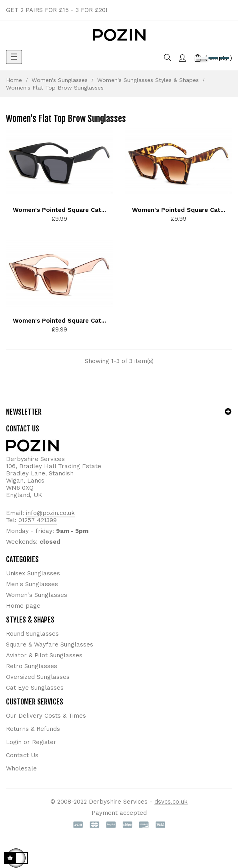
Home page (23, 606)
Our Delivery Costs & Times (46, 716)
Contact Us (22, 755)
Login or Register (31, 742)
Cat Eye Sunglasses (35, 688)
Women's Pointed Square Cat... (59, 210)
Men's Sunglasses (32, 584)
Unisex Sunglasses (33, 573)
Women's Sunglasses (37, 595)
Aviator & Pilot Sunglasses (44, 655)
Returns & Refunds (33, 729)
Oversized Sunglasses (38, 677)
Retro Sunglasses (32, 666)
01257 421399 (38, 520)
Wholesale (21, 768)
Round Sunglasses (32, 634)
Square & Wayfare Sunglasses (50, 645)
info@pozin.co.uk (50, 513)
